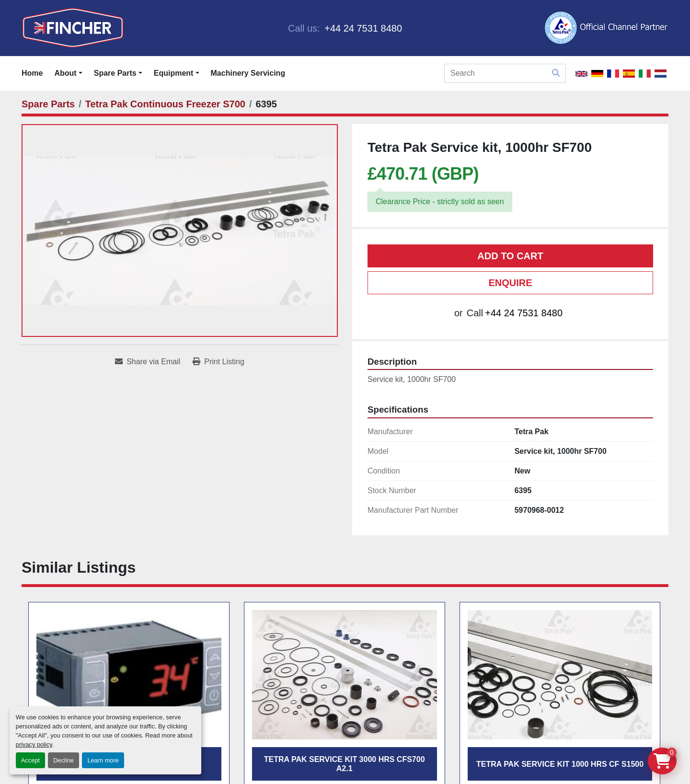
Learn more (103, 760)
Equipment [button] (174, 73)
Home (32, 73)
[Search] (505, 73)
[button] (118, 73)
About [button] (65, 73)
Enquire (510, 283)
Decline (63, 760)
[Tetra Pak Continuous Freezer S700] (165, 104)
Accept (30, 760)
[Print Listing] (218, 362)
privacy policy (34, 744)
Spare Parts (115, 73)
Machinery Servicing (248, 73)
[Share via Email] (148, 362)
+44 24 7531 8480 (362, 28)
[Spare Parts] (48, 104)
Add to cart (510, 256)
